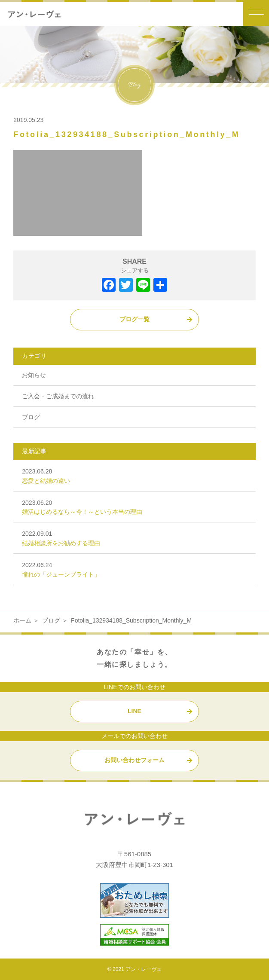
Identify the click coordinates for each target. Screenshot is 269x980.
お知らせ (34, 375)
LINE (134, 711)
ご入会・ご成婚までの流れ (58, 396)
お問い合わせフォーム (134, 760)
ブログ (31, 417)
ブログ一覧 (134, 319)
